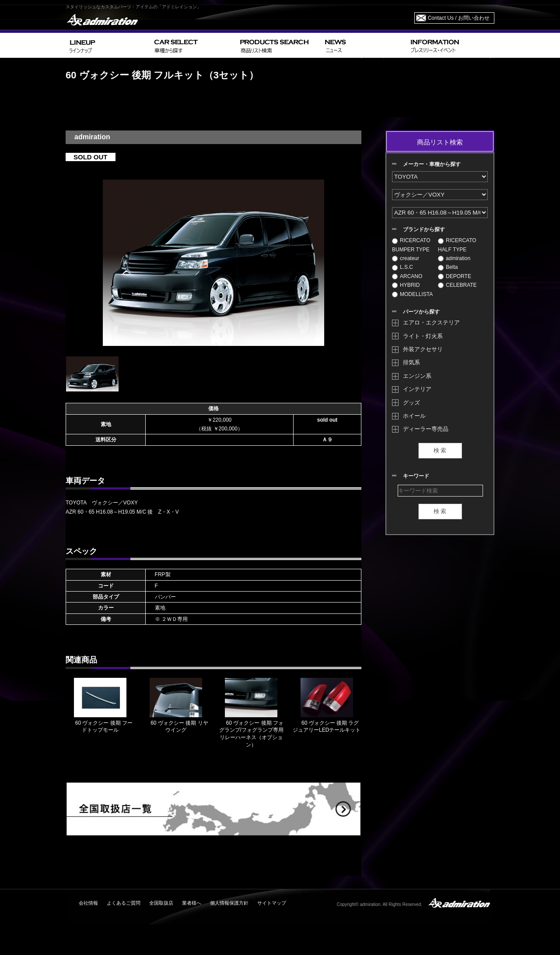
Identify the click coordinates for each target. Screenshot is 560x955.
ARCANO (407, 276)
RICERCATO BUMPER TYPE (411, 245)
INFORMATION (451, 45)
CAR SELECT (194, 45)
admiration (454, 258)
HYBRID (406, 285)
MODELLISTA (412, 294)
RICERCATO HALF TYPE (457, 245)
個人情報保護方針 (229, 903)
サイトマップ (272, 903)
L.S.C (402, 267)
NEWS (364, 45)
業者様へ (192, 903)
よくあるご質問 (124, 903)
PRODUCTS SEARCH (279, 45)
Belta (448, 267)
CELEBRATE (457, 285)
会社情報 (88, 903)
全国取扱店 (161, 903)
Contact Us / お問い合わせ (459, 18)
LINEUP (108, 45)
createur (406, 258)
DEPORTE (455, 276)
